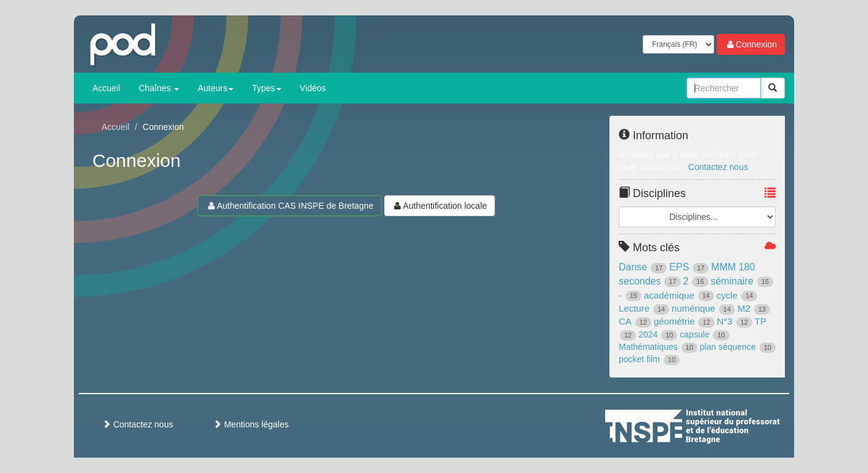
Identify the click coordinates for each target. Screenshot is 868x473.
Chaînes (159, 88)
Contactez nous (718, 167)
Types (266, 88)
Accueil (106, 88)
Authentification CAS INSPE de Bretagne (289, 206)
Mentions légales (251, 424)
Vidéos (313, 88)
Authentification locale (440, 206)
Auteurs (215, 88)
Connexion (751, 44)
